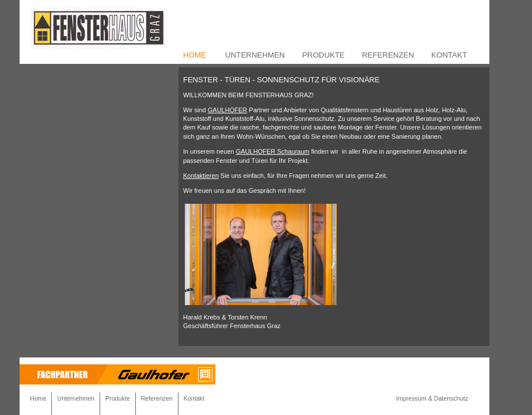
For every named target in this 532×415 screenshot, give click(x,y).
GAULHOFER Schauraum (273, 151)
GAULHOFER (227, 110)
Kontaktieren (201, 176)
